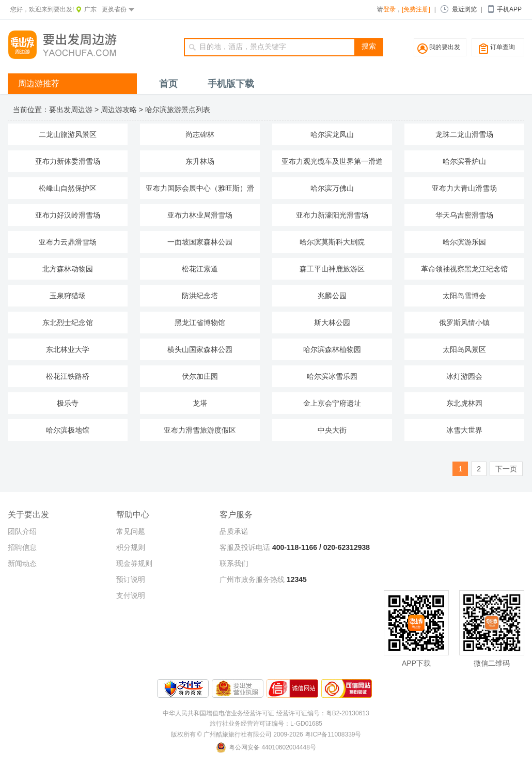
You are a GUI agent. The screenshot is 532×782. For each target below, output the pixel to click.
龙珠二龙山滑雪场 (464, 134)
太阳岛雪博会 (464, 296)
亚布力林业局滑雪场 (200, 215)
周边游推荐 (39, 83)
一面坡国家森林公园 (200, 242)
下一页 (506, 469)
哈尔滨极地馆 (68, 430)
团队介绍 (22, 531)
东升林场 (200, 161)
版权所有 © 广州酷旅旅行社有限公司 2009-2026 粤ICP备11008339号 (266, 734)
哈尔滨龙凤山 (332, 134)
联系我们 (234, 563)
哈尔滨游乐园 (464, 242)
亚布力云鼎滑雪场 (68, 242)
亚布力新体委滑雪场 (68, 161)
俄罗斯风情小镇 (464, 323)
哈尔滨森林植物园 (332, 349)
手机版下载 (231, 84)
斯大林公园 (332, 323)
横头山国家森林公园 (200, 349)
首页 (168, 84)
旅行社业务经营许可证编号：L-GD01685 (266, 724)
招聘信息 (22, 547)
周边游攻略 (119, 110)
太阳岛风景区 (464, 349)
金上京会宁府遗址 (332, 403)
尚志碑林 (200, 134)
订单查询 (503, 47)
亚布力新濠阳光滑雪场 (332, 215)
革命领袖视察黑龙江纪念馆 (464, 269)
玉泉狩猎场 (68, 296)
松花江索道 (200, 269)
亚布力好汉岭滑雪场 (68, 215)
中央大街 (332, 430)
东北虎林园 (464, 403)
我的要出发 (445, 47)
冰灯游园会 (464, 376)
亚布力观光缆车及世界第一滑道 (332, 161)
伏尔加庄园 (200, 376)
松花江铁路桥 (68, 376)
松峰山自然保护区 (68, 188)
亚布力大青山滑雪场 (464, 188)
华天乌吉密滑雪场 (464, 215)
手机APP (509, 9)
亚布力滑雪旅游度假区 (200, 430)
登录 (389, 9)
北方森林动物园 (68, 269)
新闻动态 (22, 563)
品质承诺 (234, 531)
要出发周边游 (71, 110)
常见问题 (131, 531)
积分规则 (131, 547)
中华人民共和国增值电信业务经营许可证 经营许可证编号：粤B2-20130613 (266, 713)
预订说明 (131, 579)
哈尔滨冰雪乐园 (332, 376)
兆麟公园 (332, 296)
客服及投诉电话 (245, 547)
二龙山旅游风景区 (68, 134)
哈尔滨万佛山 (332, 188)
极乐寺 (68, 403)
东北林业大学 (68, 349)
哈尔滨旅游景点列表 (178, 110)
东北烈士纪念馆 (68, 323)
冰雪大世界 (464, 430)
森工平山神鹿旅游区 (332, 269)
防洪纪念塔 (200, 296)
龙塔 (200, 403)
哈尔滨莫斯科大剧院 (332, 242)
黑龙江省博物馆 (200, 323)
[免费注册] (416, 9)
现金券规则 (134, 563)
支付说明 (131, 595)
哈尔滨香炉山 (464, 161)
